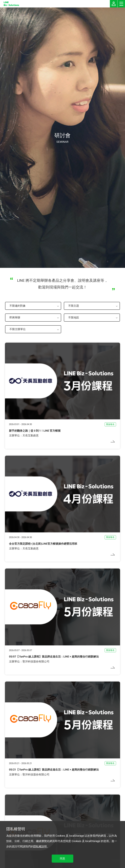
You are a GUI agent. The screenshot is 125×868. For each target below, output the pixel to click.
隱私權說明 (40, 846)
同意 (63, 859)
